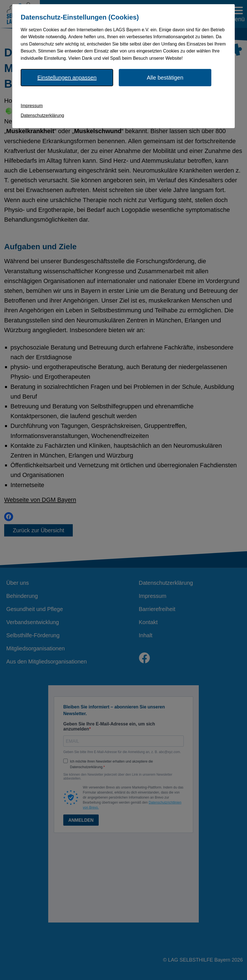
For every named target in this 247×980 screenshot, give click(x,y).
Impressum (32, 106)
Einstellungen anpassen (67, 78)
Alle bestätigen (165, 78)
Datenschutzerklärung (42, 115)
